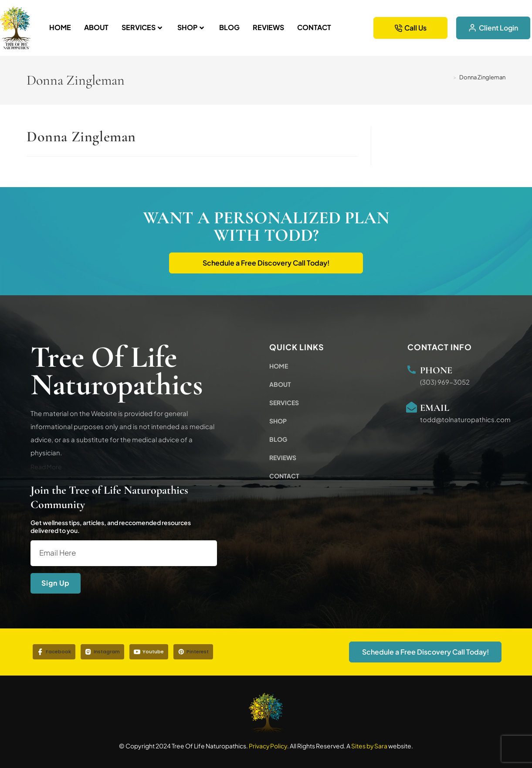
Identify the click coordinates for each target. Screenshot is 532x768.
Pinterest (193, 652)
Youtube (149, 652)
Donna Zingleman (482, 77)
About (96, 27)
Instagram (102, 652)
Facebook (54, 652)
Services (142, 27)
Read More (46, 467)
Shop (191, 27)
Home (60, 27)
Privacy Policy (268, 746)
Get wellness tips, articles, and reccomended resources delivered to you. (111, 527)
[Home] (448, 77)
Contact (314, 27)
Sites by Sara (369, 746)
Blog (229, 27)
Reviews (268, 27)
